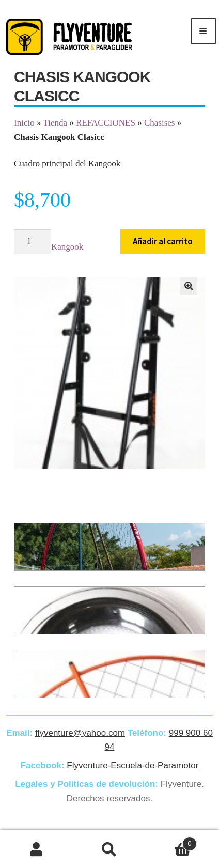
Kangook (67, 247)
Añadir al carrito (163, 241)
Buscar (109, 849)
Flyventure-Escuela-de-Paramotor (132, 765)
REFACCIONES (106, 123)
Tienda (55, 123)
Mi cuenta (36, 849)
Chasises (160, 123)
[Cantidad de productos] (33, 242)
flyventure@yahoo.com (80, 733)
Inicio (24, 123)
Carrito (171, 842)
